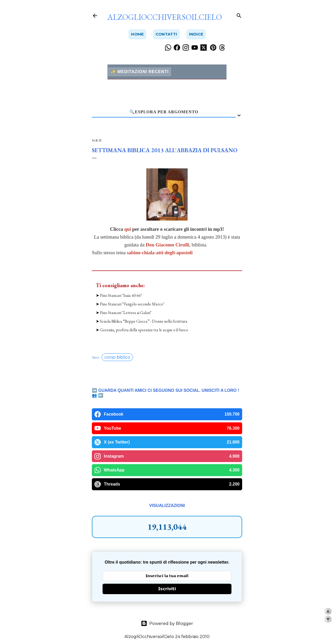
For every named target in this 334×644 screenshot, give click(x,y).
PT (179, 620)
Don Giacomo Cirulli (167, 245)
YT (194, 620)
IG (139, 620)
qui (128, 229)
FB (125, 620)
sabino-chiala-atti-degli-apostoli (160, 253)
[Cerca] (239, 14)
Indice (197, 34)
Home (136, 34)
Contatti (166, 34)
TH (153, 620)
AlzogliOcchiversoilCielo (165, 17)
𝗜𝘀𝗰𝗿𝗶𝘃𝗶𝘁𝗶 (167, 546)
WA (209, 620)
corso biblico (117, 314)
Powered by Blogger (167, 581)
